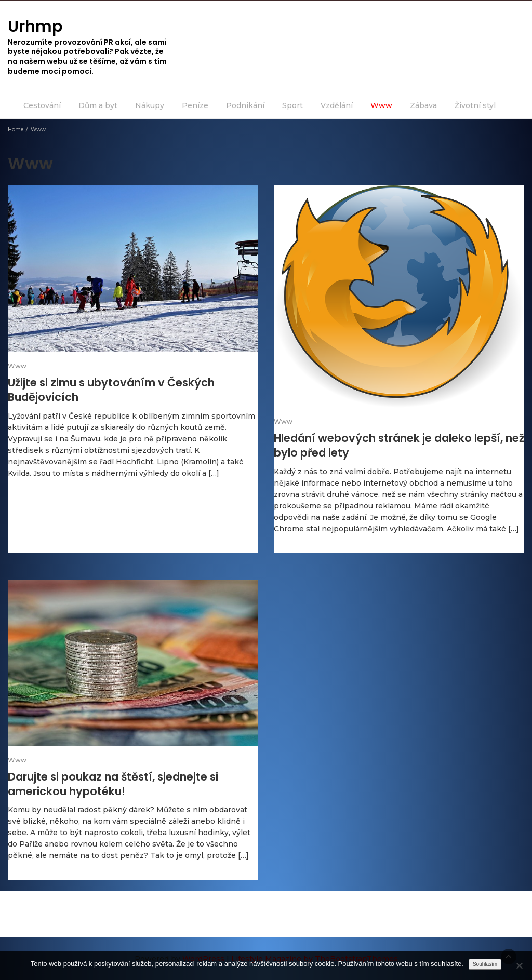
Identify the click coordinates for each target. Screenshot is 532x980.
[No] (519, 965)
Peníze (195, 105)
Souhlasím (485, 964)
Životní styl (475, 105)
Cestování (42, 105)
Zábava (423, 105)
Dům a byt (98, 105)
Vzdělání (337, 105)
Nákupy (150, 105)
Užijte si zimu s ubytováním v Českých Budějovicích (111, 390)
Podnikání (245, 105)
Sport (292, 105)
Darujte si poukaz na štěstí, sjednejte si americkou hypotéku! (113, 784)
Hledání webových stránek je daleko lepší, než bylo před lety (399, 445)
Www (381, 105)
